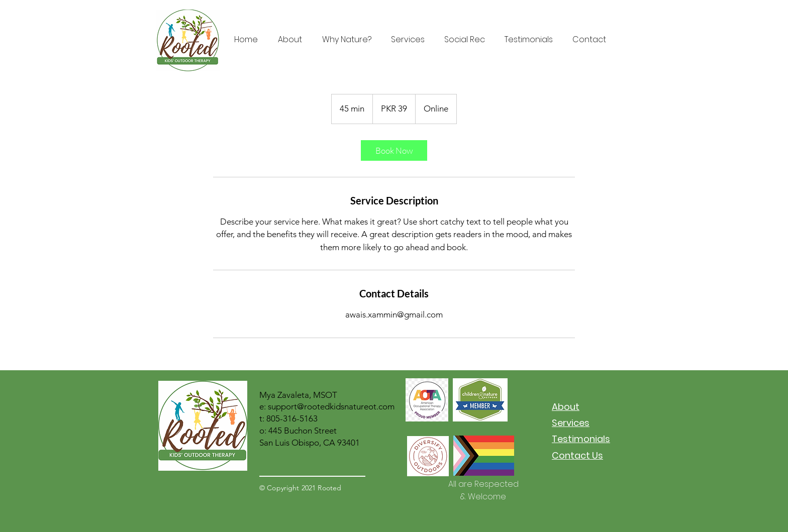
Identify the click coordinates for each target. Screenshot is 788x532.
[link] (394, 150)
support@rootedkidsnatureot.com (331, 406)
